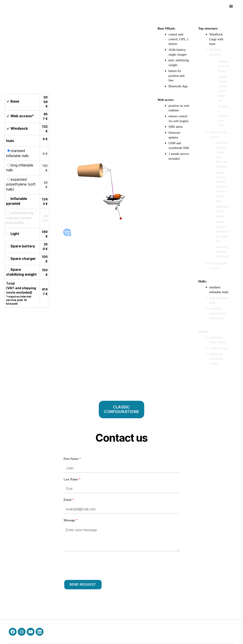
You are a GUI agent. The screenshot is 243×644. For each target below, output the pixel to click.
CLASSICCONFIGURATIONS (121, 409)
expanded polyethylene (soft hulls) (21, 184)
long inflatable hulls (20, 168)
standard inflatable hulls (17, 153)
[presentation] (97, 564)
